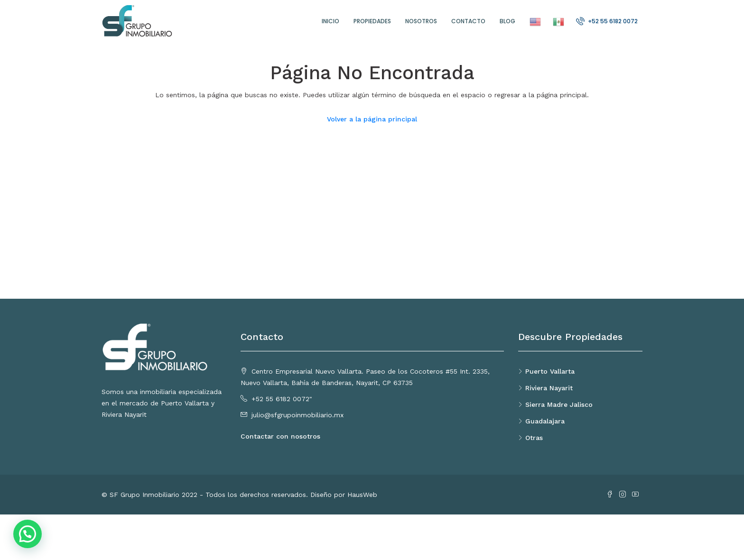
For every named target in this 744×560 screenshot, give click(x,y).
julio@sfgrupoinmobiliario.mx (298, 415)
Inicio (330, 21)
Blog (507, 21)
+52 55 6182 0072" (282, 399)
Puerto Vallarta (550, 371)
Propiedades (372, 21)
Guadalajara (545, 421)
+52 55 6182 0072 (607, 21)
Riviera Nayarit (549, 388)
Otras (534, 438)
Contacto (468, 21)
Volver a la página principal (372, 119)
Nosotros (421, 21)
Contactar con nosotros (280, 436)
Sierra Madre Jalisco (559, 404)
